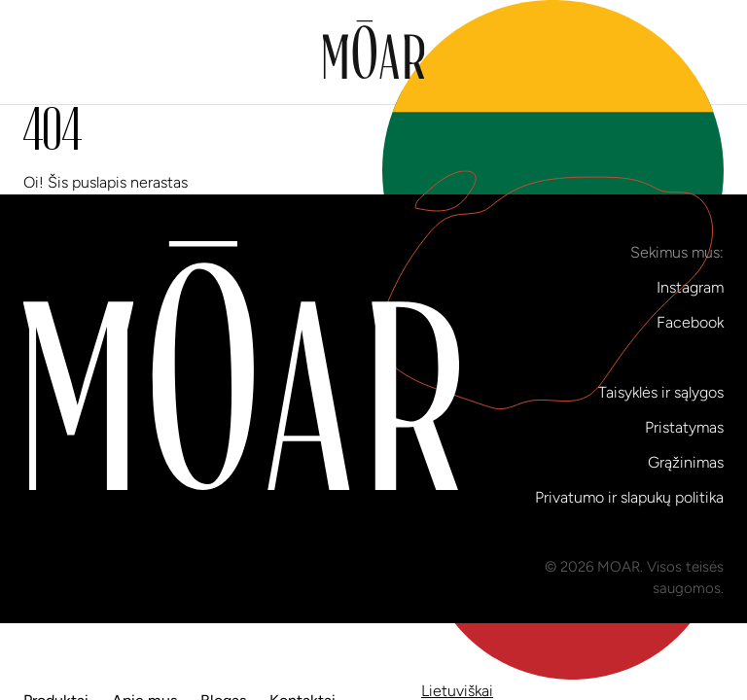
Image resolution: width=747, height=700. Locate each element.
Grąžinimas (686, 462)
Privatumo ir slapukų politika (629, 497)
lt (553, 179)
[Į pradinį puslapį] (374, 52)
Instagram (690, 287)
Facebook (690, 322)
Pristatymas (684, 427)
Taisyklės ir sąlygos (661, 392)
